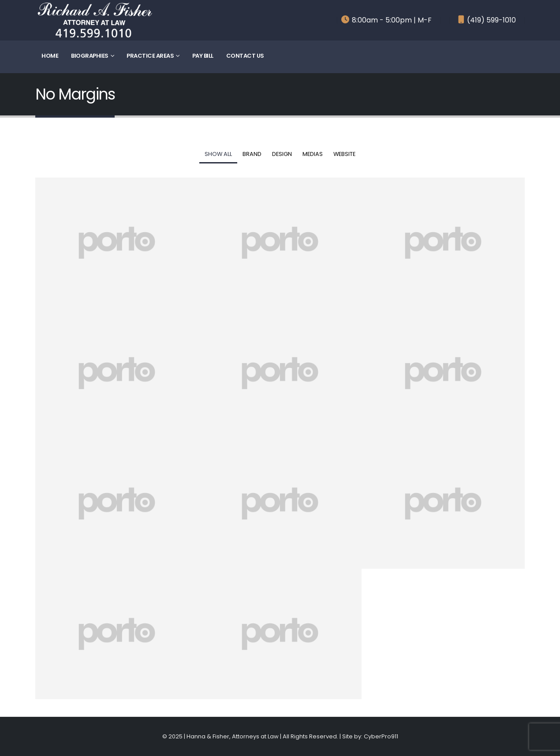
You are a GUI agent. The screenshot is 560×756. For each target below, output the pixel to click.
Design (282, 154)
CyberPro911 (381, 736)
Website (344, 154)
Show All (218, 154)
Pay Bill (203, 56)
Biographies (90, 56)
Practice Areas (150, 56)
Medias (313, 154)
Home (50, 56)
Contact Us (245, 56)
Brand (252, 154)
